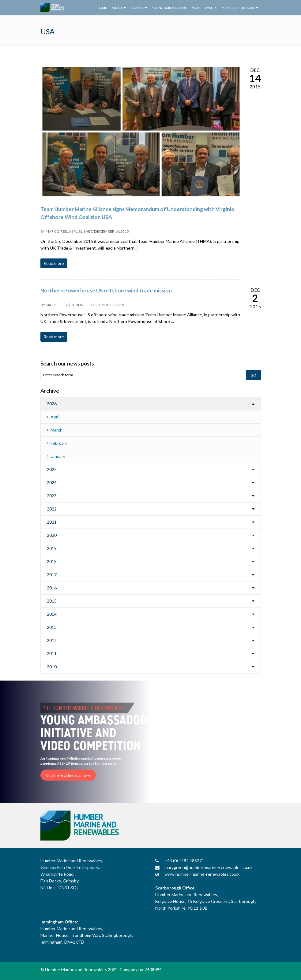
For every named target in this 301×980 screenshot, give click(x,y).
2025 (52, 469)
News (196, 8)
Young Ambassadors (169, 8)
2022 (52, 509)
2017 (52, 575)
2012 (52, 640)
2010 (52, 667)
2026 (52, 404)
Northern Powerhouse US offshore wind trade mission (106, 290)
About (119, 8)
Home (102, 8)
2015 (52, 601)
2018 (52, 561)
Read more (54, 263)
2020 (52, 535)
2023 (52, 496)
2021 (52, 522)
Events (211, 8)
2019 (52, 548)
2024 (52, 483)
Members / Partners (240, 8)
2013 (52, 627)
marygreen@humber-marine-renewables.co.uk (209, 867)
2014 (52, 614)
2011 (52, 653)
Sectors (139, 8)
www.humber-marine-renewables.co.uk (202, 874)
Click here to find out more (68, 775)
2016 (52, 588)
